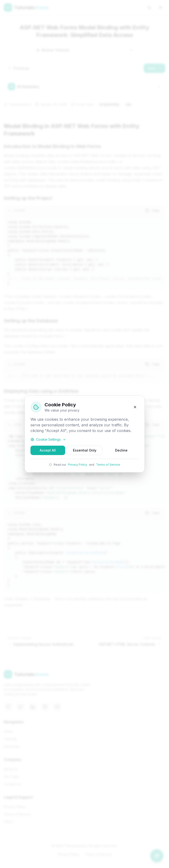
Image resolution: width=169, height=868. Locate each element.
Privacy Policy (78, 465)
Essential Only (85, 450)
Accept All (48, 450)
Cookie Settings (48, 439)
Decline (121, 450)
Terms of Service (108, 465)
